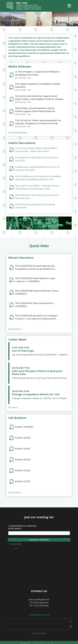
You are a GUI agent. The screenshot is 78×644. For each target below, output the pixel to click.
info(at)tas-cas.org (39, 615)
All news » (13, 407)
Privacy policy (39, 633)
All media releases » (18, 133)
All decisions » (15, 329)
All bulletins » (15, 493)
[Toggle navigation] (69, 6)
